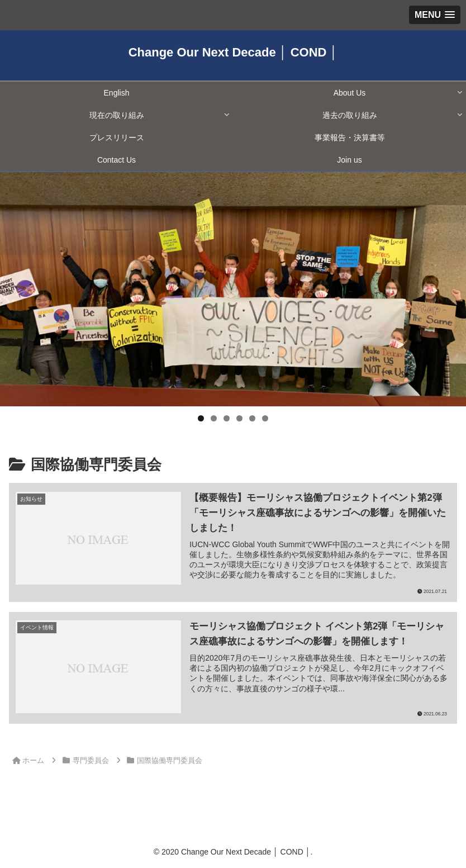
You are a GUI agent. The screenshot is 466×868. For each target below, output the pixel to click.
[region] (233, 289)
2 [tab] (214, 418)
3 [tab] (227, 418)
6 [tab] (265, 418)
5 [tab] (252, 418)
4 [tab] (239, 418)
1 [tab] (201, 418)
